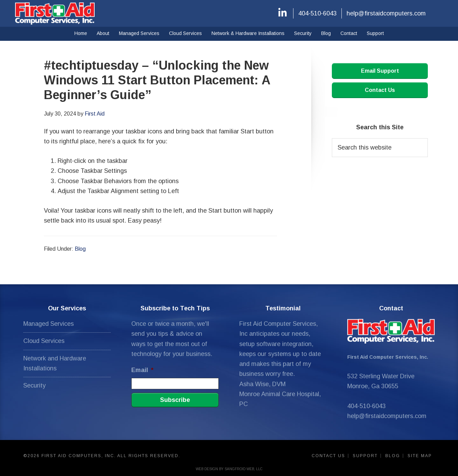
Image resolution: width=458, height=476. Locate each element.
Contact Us (380, 90)
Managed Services (49, 324)
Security (34, 385)
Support (365, 456)
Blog (80, 249)
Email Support (380, 71)
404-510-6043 (317, 13)
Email (142, 370)
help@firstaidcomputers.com (386, 13)
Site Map (420, 456)
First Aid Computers (55, 13)
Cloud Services (44, 341)
